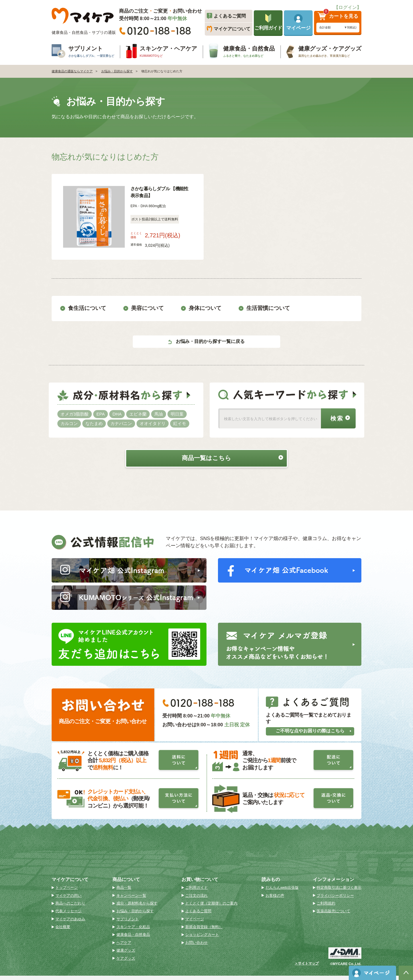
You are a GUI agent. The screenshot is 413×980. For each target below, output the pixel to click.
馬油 (159, 414)
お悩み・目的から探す (117, 71)
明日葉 (177, 414)
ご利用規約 (326, 908)
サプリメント (128, 923)
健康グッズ (126, 955)
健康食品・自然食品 (133, 939)
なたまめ (94, 423)
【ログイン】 (348, 7)
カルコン (69, 423)
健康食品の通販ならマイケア (72, 71)
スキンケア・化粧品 (133, 931)
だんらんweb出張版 (282, 892)
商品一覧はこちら (226, 458)
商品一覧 (124, 892)
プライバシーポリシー (335, 900)
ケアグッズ (126, 963)
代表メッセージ (68, 915)
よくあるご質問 (198, 915)
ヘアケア (124, 947)
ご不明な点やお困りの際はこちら (314, 735)
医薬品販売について (333, 915)
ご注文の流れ (196, 900)
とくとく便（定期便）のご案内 (211, 908)
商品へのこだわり (70, 908)
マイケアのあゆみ (70, 923)
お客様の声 (275, 900)
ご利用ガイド (196, 892)
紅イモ (180, 423)
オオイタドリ (153, 423)
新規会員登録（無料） (204, 931)
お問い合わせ (196, 947)
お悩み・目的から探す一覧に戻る (206, 341)
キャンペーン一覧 (131, 900)
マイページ (195, 923)
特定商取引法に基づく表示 (339, 892)
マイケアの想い (68, 900)
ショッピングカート (202, 939)
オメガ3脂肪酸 (75, 414)
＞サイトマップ (307, 968)
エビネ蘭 (138, 414)
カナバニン (121, 423)
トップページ (67, 892)
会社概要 (63, 931)
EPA (101, 414)
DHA (117, 414)
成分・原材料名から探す (137, 908)
